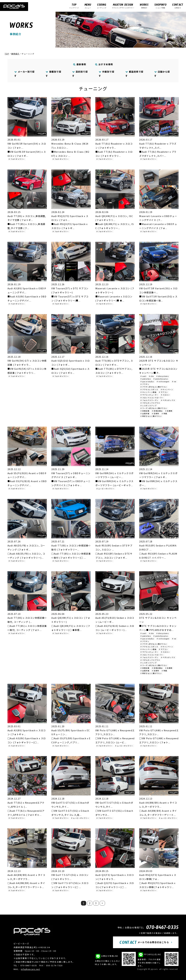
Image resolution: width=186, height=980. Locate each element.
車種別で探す (53, 74)
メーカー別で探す (24, 74)
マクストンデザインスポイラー (123, 6)
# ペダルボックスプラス (150, 403)
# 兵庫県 (169, 411)
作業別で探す (106, 74)
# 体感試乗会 (157, 411)
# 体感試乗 (145, 411)
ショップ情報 (160, 6)
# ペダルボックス (168, 400)
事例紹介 (144, 6)
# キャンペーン (167, 389)
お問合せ (178, 6)
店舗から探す (162, 74)
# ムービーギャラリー (105, 489)
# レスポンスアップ (149, 406)
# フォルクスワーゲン (149, 400)
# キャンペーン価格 (148, 392)
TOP (7, 54)
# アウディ (145, 384)
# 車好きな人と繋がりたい (151, 416)
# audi (144, 376)
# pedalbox (146, 379)
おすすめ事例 (104, 64)
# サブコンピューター (149, 395)
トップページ (74, 6)
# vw (174, 381)
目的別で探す (80, 74)
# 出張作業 (145, 413)
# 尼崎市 (155, 413)
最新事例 (80, 64)
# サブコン (163, 392)
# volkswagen (163, 381)
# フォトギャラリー (17, 159)
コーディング (102, 6)
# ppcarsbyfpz (147, 381)
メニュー (88, 6)
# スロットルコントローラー (152, 398)
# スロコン (165, 395)
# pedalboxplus (161, 379)
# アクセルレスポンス (149, 389)
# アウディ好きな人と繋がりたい (154, 387)
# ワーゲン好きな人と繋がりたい (154, 408)
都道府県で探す (134, 74)
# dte (151, 376)
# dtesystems (163, 376)
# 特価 (164, 413)
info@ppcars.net (31, 969)
